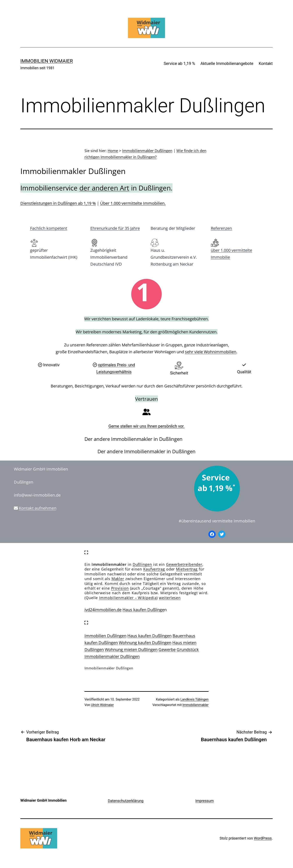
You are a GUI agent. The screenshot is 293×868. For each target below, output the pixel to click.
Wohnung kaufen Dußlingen (145, 643)
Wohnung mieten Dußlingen (131, 650)
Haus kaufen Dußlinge (143, 610)
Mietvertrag (187, 569)
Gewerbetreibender (184, 564)
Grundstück (188, 650)
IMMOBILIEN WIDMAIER (47, 61)
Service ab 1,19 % (179, 63)
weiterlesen (170, 598)
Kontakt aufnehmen (38, 508)
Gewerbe (167, 650)
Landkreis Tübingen (195, 699)
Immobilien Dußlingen (105, 636)
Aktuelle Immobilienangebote (227, 63)
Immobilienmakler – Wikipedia (128, 598)
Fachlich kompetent (49, 228)
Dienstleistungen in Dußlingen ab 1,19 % (58, 203)
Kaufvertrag (154, 569)
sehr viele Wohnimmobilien (211, 352)
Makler (118, 579)
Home (113, 151)
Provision (120, 588)
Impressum (205, 801)
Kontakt (266, 63)
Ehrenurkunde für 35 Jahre (115, 228)
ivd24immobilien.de (103, 610)
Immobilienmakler (196, 705)
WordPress (263, 838)
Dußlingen (142, 564)
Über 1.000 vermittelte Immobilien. (133, 203)
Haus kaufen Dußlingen (149, 636)
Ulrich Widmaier (102, 705)
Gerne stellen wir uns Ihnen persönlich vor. (146, 426)
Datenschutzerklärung (126, 801)
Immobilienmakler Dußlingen (147, 151)
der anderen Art (104, 188)
